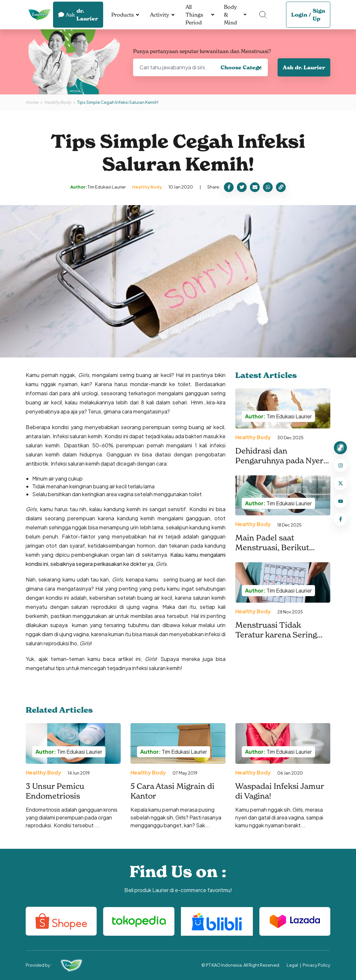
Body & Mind (230, 15)
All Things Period (194, 15)
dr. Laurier (78, 15)
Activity (160, 15)
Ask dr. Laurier (304, 67)
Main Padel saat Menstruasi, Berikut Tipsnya (272, 547)
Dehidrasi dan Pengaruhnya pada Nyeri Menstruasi (281, 461)
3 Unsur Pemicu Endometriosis (55, 791)
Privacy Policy (316, 965)
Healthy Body (58, 102)
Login (299, 15)
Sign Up (319, 15)
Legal (292, 965)
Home (32, 102)
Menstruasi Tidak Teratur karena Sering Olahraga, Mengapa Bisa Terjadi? (280, 640)
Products (123, 15)
